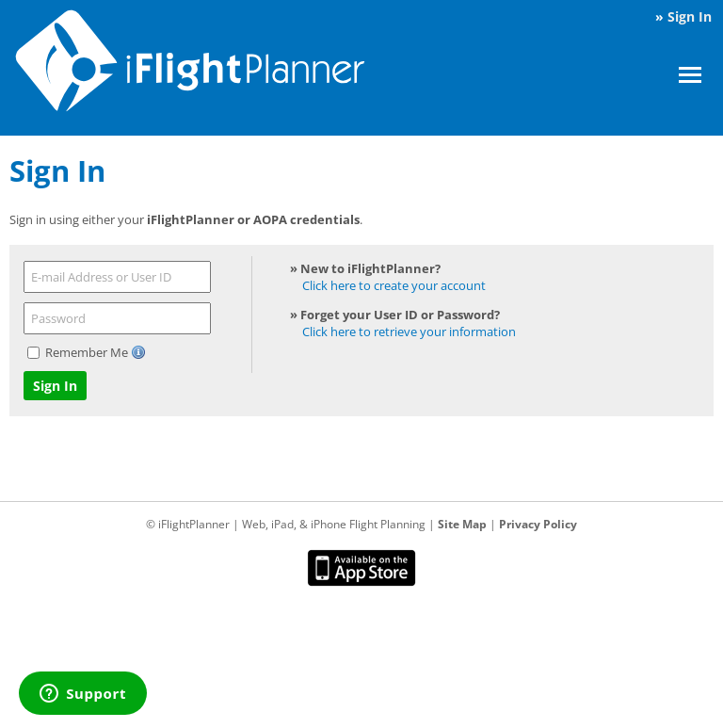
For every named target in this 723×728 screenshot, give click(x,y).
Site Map (462, 524)
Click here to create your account (394, 285)
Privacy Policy (538, 524)
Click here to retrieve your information (409, 332)
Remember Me (88, 352)
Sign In (690, 16)
